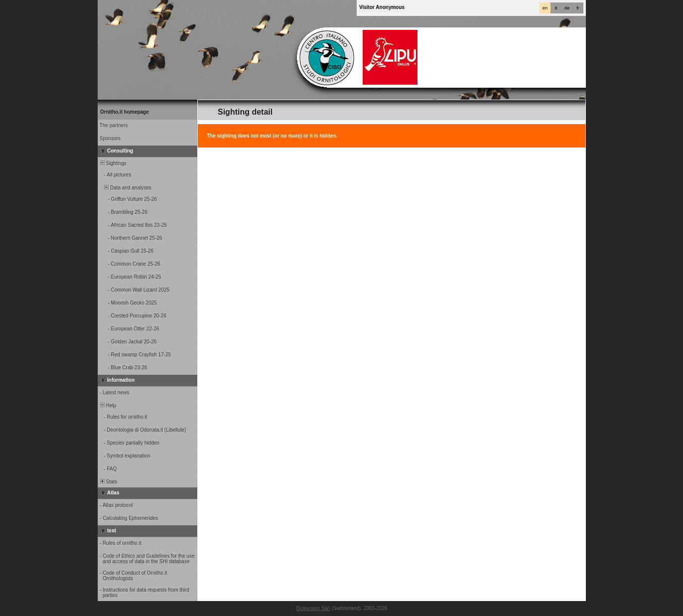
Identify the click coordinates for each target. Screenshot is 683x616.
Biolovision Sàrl (313, 608)
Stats (108, 482)
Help (107, 405)
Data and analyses (125, 188)
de (567, 8)
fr (578, 8)
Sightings (113, 163)
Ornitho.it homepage (125, 112)
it (556, 8)
